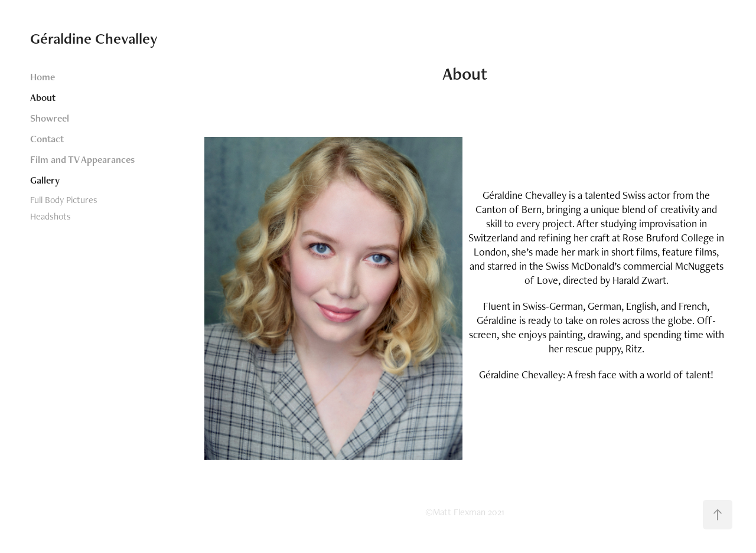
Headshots (50, 216)
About (43, 97)
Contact (47, 139)
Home (43, 77)
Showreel (50, 118)
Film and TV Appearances (82, 159)
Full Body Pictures (64, 200)
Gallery (45, 180)
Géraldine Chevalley (94, 38)
